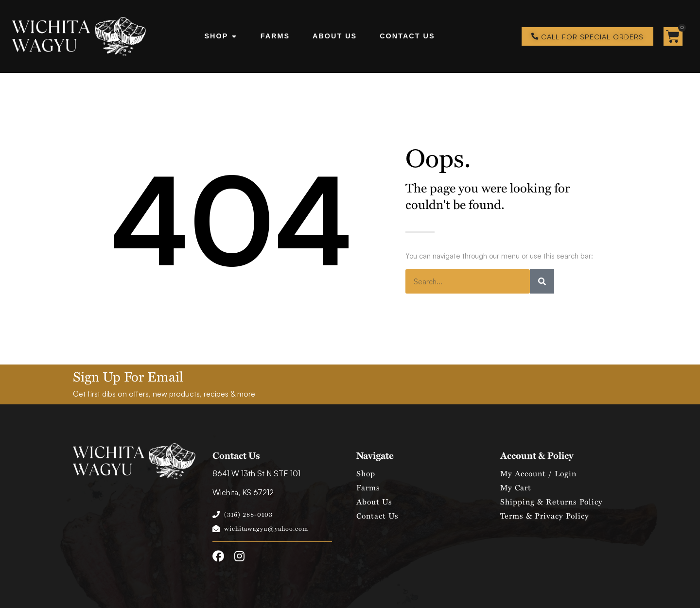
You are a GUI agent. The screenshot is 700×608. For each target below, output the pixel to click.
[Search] (542, 281)
